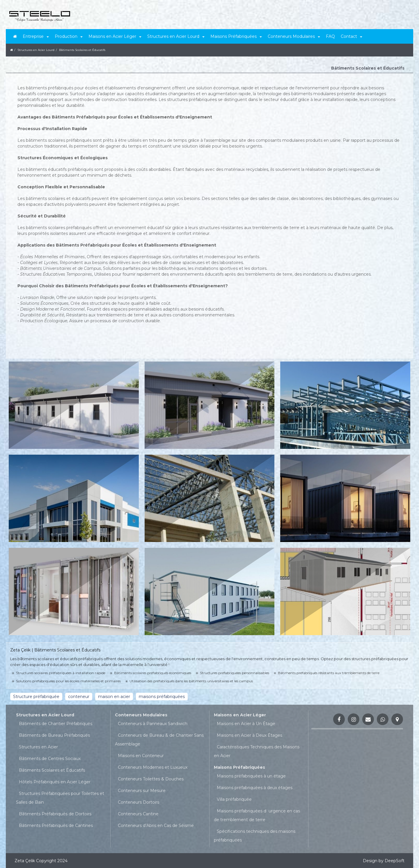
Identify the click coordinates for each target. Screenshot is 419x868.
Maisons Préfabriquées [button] (236, 36)
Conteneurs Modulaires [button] (294, 36)
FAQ (330, 36)
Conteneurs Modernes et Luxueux (153, 767)
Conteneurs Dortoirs (139, 802)
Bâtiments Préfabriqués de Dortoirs (55, 814)
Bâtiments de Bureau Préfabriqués (54, 735)
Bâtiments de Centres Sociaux (50, 759)
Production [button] (69, 36)
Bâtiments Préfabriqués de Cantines (56, 826)
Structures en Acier (38, 747)
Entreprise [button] (36, 36)
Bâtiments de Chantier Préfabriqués (56, 724)
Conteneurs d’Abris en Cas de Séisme (156, 826)
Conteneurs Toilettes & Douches (151, 779)
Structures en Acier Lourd (45, 715)
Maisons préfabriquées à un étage (251, 776)
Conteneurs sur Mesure (142, 791)
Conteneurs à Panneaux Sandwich (153, 724)
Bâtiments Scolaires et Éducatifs (52, 770)
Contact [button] (351, 36)
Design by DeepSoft (384, 861)
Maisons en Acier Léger (240, 715)
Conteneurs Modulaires (141, 715)
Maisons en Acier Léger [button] (115, 36)
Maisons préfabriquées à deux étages (255, 788)
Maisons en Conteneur (141, 756)
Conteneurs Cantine (138, 814)
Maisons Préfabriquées (239, 767)
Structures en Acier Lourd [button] (176, 36)
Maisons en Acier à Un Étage (246, 724)
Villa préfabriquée (234, 799)
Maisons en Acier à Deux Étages (250, 735)
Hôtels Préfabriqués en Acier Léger (55, 782)
